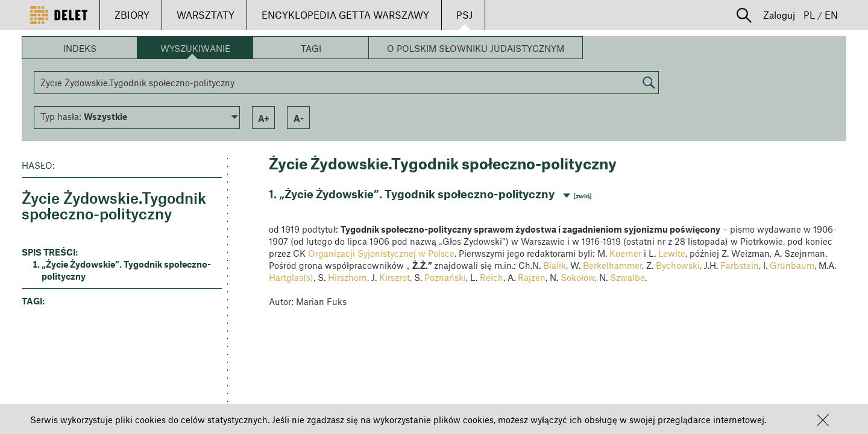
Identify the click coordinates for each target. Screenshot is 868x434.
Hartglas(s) (291, 277)
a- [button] (299, 118)
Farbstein (740, 265)
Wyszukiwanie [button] (195, 48)
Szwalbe (627, 277)
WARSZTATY (206, 15)
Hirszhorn (348, 277)
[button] (823, 420)
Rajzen (532, 277)
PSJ (464, 15)
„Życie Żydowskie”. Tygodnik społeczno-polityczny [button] (126, 270)
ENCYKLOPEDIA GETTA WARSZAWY (345, 15)
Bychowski (678, 265)
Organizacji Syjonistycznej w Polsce (381, 253)
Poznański (445, 277)
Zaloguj (779, 15)
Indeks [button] (80, 48)
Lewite (672, 253)
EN (831, 15)
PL (809, 15)
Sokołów (578, 277)
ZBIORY (132, 15)
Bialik (555, 265)
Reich (492, 277)
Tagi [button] (311, 48)
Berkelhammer (612, 265)
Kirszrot (395, 277)
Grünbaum (792, 265)
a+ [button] (264, 118)
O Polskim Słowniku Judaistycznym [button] (476, 48)
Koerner (625, 253)
